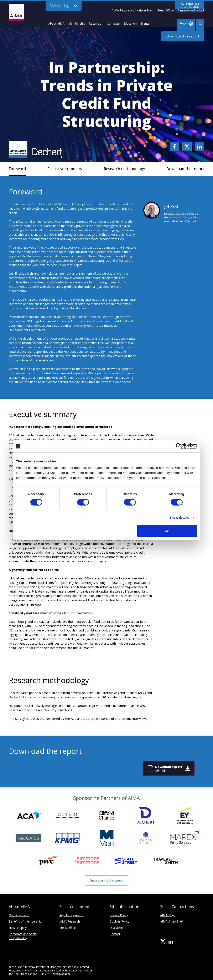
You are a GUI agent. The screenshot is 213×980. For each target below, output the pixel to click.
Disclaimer (117, 928)
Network (184, 10)
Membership (77, 23)
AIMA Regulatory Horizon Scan (132, 10)
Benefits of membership (25, 921)
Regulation (96, 23)
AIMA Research (70, 921)
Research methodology (124, 169)
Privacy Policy (119, 915)
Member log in (64, 6)
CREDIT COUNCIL (190, 7)
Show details (179, 517)
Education (130, 23)
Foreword (17, 169)
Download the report (183, 36)
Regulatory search (71, 915)
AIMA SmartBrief (172, 921)
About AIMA (56, 23)
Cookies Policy (119, 921)
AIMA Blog (167, 915)
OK (167, 531)
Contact (199, 10)
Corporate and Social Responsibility (23, 936)
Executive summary (65, 169)
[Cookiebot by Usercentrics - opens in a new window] (179, 446)
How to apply (18, 928)
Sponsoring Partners (106, 880)
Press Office (165, 10)
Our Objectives (19, 915)
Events (145, 23)
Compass (113, 23)
